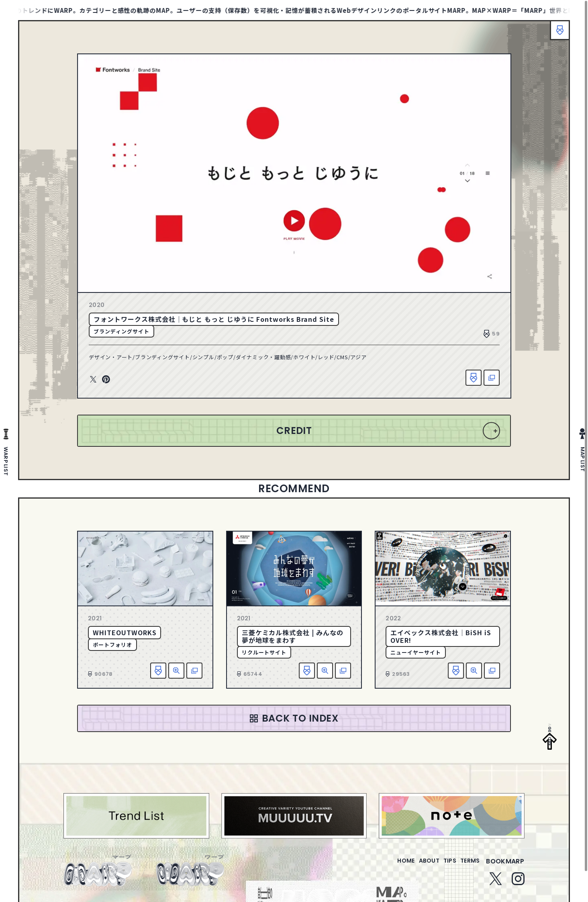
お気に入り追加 (474, 378)
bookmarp (505, 866)
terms (467, 866)
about (413, 866)
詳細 (176, 671)
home (383, 866)
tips (440, 866)
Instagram (518, 884)
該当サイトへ (492, 378)
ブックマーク (556, 34)
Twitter (93, 380)
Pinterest (106, 380)
